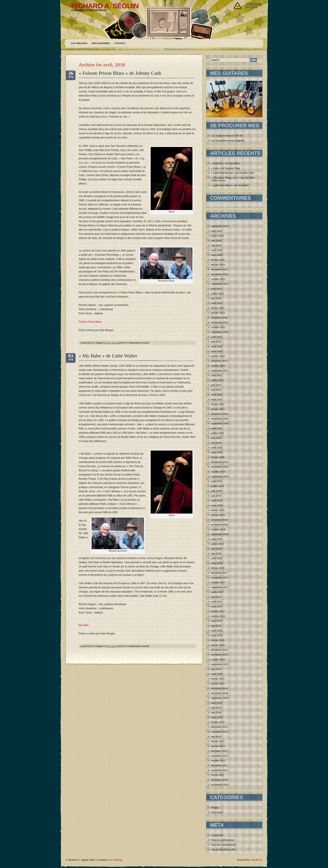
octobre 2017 (218, 582)
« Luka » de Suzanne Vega (225, 168)
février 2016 (218, 640)
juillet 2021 (217, 380)
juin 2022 (216, 342)
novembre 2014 (220, 693)
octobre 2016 (218, 616)
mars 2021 (217, 399)
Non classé (111, 343)
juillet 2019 (217, 486)
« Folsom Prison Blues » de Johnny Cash (120, 73)
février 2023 (218, 308)
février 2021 (218, 404)
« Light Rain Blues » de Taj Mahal (230, 185)
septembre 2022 (220, 332)
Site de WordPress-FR (223, 849)
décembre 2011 (219, 765)
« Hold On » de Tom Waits (226, 163)
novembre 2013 (220, 732)
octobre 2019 (218, 472)
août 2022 (217, 337)
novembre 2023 (220, 274)
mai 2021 (216, 390)
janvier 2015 (218, 683)
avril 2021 (217, 395)
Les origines (79, 43)
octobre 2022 (218, 327)
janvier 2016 (218, 645)
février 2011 (218, 775)
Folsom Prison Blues (90, 322)
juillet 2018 (217, 544)
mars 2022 (217, 351)
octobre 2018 (218, 529)
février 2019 (218, 510)
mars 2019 (217, 505)
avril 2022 (217, 346)
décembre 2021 (219, 361)
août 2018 (217, 539)
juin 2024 (216, 240)
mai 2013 (216, 736)
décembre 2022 (219, 317)
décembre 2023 (219, 269)
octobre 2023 (218, 279)
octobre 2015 (218, 659)
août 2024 (217, 231)
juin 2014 (216, 708)
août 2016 (217, 621)
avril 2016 (217, 630)
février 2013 (218, 741)
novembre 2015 (220, 655)
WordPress (256, 860)
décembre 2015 (219, 650)
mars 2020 (217, 452)
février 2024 (218, 260)
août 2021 (217, 375)
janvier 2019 (218, 515)
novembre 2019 (220, 467)
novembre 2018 (220, 525)
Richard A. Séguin (105, 6)
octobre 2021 (218, 366)
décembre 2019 (219, 462)
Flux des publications (223, 840)
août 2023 (217, 289)
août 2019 (217, 481)
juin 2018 (216, 549)
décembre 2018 (219, 520)
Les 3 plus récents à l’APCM (227, 136)
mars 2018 (217, 563)
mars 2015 (217, 674)
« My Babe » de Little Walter (108, 356)
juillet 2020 (217, 433)
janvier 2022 (218, 356)
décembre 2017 (219, 573)
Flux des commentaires (224, 845)
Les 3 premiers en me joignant (228, 140)
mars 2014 (217, 717)
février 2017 (218, 611)
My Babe (84, 625)
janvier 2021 (218, 409)
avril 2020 (217, 448)
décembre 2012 (219, 751)
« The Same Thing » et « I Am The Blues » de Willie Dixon (236, 179)
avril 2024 (217, 250)
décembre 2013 (219, 727)
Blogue (215, 807)
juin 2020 (216, 438)
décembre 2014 (219, 688)
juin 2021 (216, 385)
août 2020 (217, 428)
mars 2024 (217, 255)
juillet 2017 (217, 592)
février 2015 (218, 679)
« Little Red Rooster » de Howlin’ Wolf (233, 173)
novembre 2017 (220, 578)
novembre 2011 (220, 770)
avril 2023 (217, 303)
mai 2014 (216, 712)
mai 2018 (216, 553)
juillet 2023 (217, 293)
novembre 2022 (220, 322)
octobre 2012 (218, 760)
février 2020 (218, 457)
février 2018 (218, 568)
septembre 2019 (220, 476)
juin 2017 (216, 597)
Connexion (217, 835)
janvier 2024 (218, 265)
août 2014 (217, 703)
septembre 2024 (220, 226)
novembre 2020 (220, 419)
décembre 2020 (219, 414)
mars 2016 (217, 635)
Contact (120, 43)
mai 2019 (216, 496)
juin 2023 (216, 298)
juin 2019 (216, 491)
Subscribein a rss (254, 6)
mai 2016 (216, 626)
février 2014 (218, 722)
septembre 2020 (220, 423)
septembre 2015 (220, 664)
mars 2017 (217, 606)
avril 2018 (217, 558)
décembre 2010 (219, 780)
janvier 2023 (218, 313)
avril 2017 (217, 602)
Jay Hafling (115, 860)
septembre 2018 (220, 534)
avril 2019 (217, 500)
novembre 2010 (220, 785)
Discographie (101, 43)
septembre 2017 (220, 587)
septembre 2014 (220, 698)
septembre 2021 (220, 370)
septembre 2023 (220, 284)
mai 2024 (216, 245)
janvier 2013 (218, 746)
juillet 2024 (217, 236)
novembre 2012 (220, 756)
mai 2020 (216, 443)
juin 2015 (216, 669)
